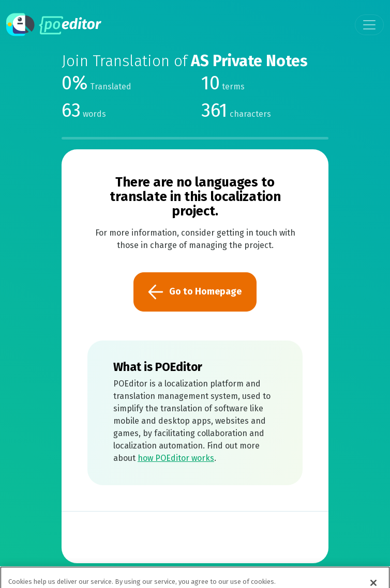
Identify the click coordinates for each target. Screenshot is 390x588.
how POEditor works (176, 458)
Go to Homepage (195, 292)
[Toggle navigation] (369, 25)
